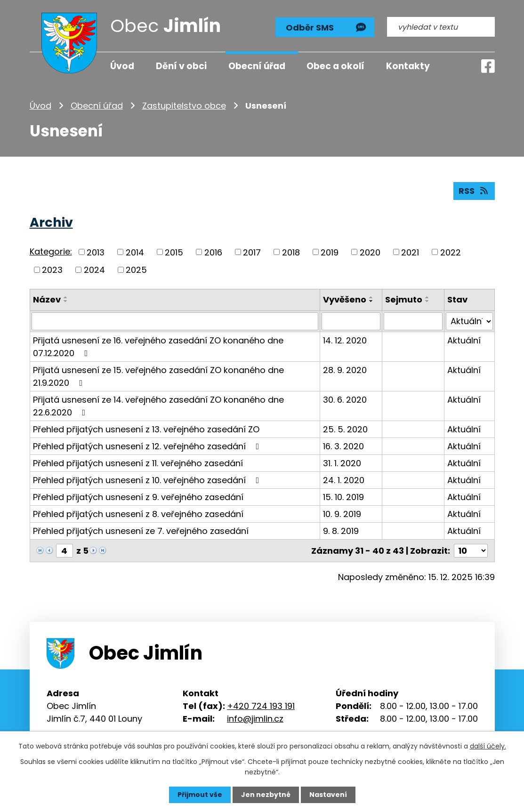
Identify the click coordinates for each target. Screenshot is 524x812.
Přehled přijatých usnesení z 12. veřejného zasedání (148, 446)
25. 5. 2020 (345, 429)
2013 (96, 252)
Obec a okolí (335, 66)
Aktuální (464, 340)
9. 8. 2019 (341, 531)
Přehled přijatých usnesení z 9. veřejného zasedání (138, 497)
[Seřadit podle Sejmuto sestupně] (428, 301)
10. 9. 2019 (342, 514)
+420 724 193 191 (261, 706)
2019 (330, 252)
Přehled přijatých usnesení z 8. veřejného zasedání (138, 514)
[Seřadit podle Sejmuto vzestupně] (428, 297)
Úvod (40, 106)
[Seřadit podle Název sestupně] (66, 301)
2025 (136, 270)
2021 (410, 252)
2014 (135, 252)
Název (47, 299)
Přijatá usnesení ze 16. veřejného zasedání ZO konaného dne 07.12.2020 (158, 347)
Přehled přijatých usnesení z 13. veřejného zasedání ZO (146, 429)
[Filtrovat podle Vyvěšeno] (351, 321)
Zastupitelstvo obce (184, 106)
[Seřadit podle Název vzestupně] (66, 297)
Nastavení (328, 795)
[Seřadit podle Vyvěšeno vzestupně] (371, 297)
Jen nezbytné (266, 795)
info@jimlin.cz (255, 719)
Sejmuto (404, 299)
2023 (52, 270)
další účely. (488, 746)
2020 (370, 252)
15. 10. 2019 (343, 497)
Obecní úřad (97, 106)
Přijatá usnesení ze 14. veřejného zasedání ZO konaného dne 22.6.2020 (158, 406)
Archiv (51, 222)
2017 (252, 252)
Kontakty (408, 66)
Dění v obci (181, 66)
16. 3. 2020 (343, 446)
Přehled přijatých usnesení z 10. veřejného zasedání (148, 480)
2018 (291, 252)
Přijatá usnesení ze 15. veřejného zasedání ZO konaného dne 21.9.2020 (158, 376)
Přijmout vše (200, 795)
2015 (174, 252)
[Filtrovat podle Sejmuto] (414, 321)
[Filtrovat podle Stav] (469, 321)
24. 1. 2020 (344, 480)
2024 (94, 270)
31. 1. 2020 (342, 463)
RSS (474, 191)
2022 (451, 252)
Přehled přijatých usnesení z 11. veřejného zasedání (138, 463)
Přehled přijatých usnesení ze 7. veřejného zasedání (141, 531)
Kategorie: (51, 251)
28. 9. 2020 (345, 370)
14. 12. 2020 (345, 340)
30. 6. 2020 (345, 400)
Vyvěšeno (345, 299)
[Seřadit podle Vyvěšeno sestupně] (371, 301)
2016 (213, 252)
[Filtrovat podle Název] (175, 321)
